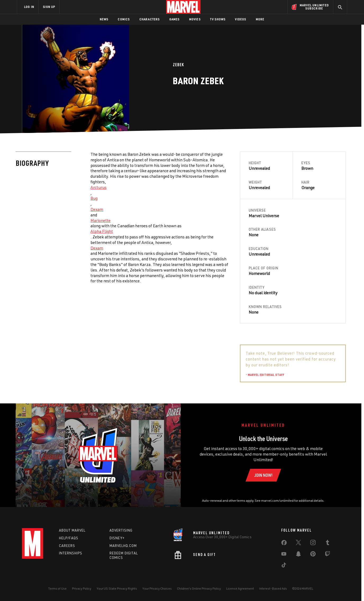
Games (174, 19)
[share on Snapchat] (298, 555)
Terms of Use (57, 588)
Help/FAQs (69, 538)
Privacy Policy (82, 588)
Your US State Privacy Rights (117, 588)
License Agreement (240, 588)
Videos (240, 19)
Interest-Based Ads (273, 588)
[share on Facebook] (284, 544)
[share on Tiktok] (284, 566)
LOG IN (29, 7)
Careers (67, 546)
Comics (124, 19)
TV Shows (218, 19)
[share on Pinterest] (313, 555)
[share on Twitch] (327, 555)
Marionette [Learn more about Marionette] (101, 220)
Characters (150, 19)
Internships (71, 553)
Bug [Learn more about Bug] (94, 198)
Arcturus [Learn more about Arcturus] (99, 187)
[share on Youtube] (284, 555)
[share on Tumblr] (327, 544)
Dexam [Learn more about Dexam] (97, 209)
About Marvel (72, 530)
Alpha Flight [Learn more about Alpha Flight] (102, 231)
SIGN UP (49, 7)
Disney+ (117, 538)
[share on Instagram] (313, 544)
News (104, 19)
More (260, 19)
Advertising (121, 530)
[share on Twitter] (298, 544)
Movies (195, 19)
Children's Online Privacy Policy (199, 588)
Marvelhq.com (123, 546)
